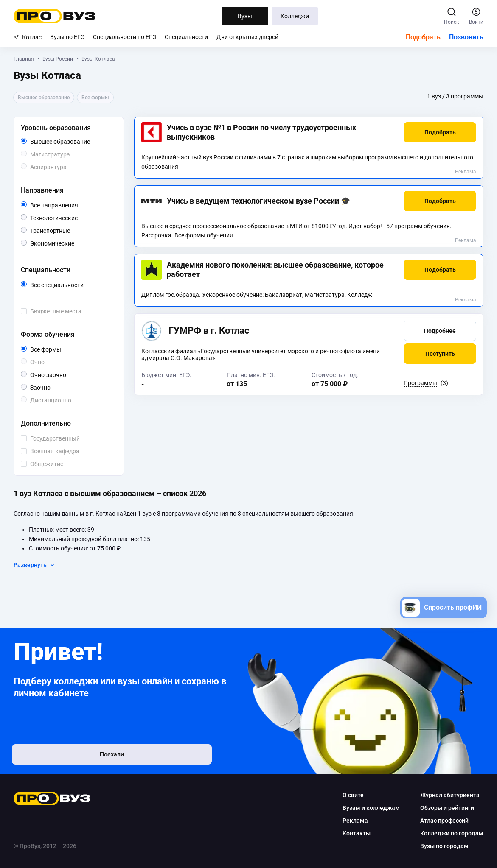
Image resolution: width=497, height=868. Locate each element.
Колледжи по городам (452, 833)
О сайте (353, 795)
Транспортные (70, 230)
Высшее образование (72, 142)
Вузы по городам (444, 846)
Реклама (466, 172)
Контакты (357, 833)
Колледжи (295, 16)
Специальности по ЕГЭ (125, 37)
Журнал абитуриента (450, 795)
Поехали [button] (69, 757)
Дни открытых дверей (247, 37)
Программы (420, 383)
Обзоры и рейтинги (447, 808)
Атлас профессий (444, 821)
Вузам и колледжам (371, 808)
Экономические (72, 243)
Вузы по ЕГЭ (67, 37)
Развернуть (35, 565)
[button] (440, 132)
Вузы (245, 16)
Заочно (50, 387)
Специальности (186, 37)
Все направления (72, 205)
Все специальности (72, 285)
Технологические (72, 217)
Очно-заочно (58, 375)
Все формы (55, 349)
